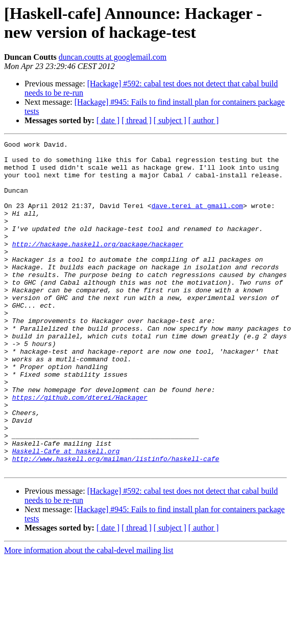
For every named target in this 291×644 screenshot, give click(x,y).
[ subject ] (170, 120)
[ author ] (204, 120)
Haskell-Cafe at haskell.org (66, 514)
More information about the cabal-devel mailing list (89, 616)
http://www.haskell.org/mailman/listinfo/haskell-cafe (116, 523)
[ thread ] (137, 120)
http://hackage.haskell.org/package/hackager (98, 265)
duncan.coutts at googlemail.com (113, 57)
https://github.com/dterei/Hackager (80, 449)
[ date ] (108, 120)
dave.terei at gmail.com (197, 219)
